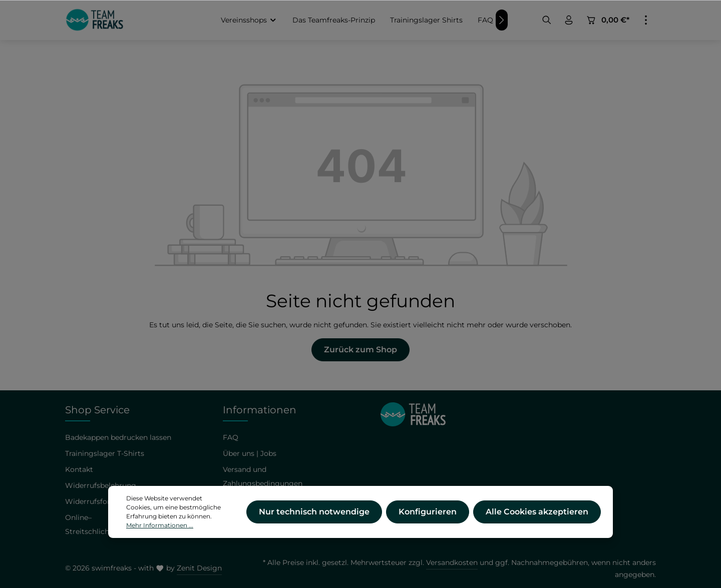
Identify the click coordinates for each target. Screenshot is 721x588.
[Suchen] (547, 20)
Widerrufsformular (98, 501)
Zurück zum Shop (360, 350)
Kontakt (79, 469)
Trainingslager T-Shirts (105, 453)
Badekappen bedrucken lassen (118, 437)
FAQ (231, 437)
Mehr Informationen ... (160, 532)
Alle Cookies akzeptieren (537, 519)
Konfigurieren (428, 519)
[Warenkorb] (607, 20)
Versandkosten (452, 562)
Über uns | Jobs (250, 453)
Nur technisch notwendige (314, 519)
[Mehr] (646, 20)
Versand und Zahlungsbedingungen (263, 476)
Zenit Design (199, 568)
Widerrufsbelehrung (101, 485)
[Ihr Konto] (569, 20)
